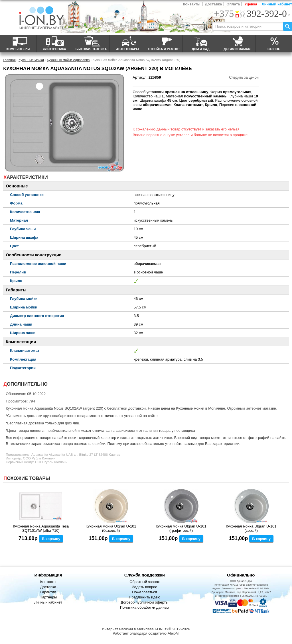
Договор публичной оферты (145, 602)
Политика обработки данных (145, 607)
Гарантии (48, 592)
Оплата (233, 4)
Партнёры (48, 597)
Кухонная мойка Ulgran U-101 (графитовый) (181, 528)
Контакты (191, 4)
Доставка (214, 4)
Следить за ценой (244, 77)
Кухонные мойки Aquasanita (68, 60)
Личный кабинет (277, 4)
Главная (9, 60)
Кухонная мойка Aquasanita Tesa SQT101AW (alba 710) (41, 528)
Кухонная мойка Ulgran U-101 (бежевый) (111, 528)
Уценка (251, 4)
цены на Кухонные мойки (183, 408)
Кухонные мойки (31, 60)
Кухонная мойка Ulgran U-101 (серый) (251, 528)
